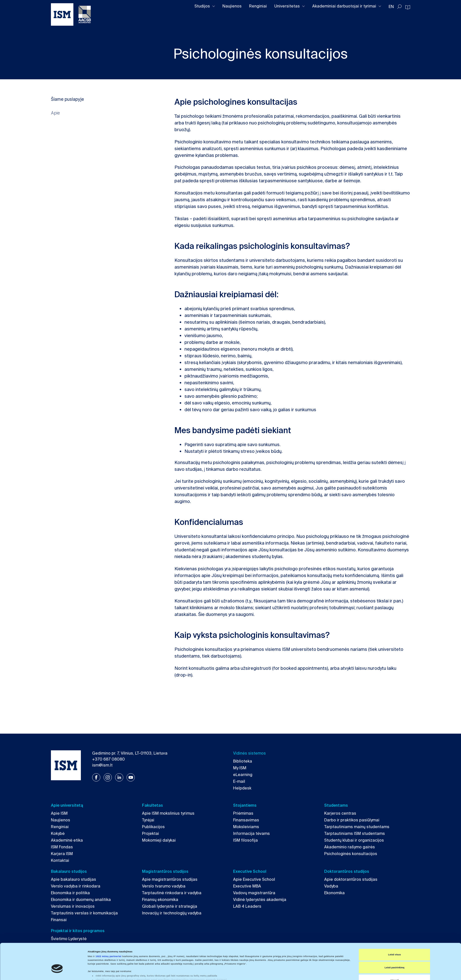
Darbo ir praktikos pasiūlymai (352, 820)
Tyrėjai (148, 820)
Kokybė (58, 833)
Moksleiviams (246, 827)
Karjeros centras (340, 813)
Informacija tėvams (251, 833)
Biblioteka (243, 761)
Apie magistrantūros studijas (170, 879)
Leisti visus (394, 931)
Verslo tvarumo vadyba (164, 886)
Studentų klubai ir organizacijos (354, 840)
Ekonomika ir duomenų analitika (81, 900)
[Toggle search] (399, 7)
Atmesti (394, 957)
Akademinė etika (67, 840)
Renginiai (258, 6)
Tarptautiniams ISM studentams (355, 833)
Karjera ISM (62, 854)
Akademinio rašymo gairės (350, 847)
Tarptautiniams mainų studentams (357, 827)
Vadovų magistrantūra (254, 893)
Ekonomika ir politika (70, 893)
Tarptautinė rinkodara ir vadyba (172, 893)
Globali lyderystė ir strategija (170, 906)
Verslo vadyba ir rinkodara (76, 886)
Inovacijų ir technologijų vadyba (172, 913)
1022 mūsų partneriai (109, 933)
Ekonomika (334, 893)
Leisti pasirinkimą (394, 944)
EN (391, 7)
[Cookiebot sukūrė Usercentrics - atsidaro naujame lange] (57, 972)
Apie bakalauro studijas (74, 879)
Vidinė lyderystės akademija (260, 900)
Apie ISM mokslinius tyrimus (168, 813)
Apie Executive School (254, 879)
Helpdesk (242, 788)
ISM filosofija (245, 840)
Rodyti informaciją (228, 972)
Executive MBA (247, 886)
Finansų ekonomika (160, 900)
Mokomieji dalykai (159, 840)
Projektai (151, 833)
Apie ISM (59, 813)
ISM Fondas (62, 847)
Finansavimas (246, 820)
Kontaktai (60, 860)
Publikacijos (153, 827)
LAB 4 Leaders (247, 906)
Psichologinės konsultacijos (351, 854)
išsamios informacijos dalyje (219, 960)
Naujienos (232, 6)
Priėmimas (243, 813)
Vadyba (331, 886)
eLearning (243, 775)
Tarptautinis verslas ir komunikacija (84, 913)
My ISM (240, 768)
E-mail (239, 781)
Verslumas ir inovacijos (73, 906)
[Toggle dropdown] (214, 6)
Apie (55, 113)
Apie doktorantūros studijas (351, 879)
